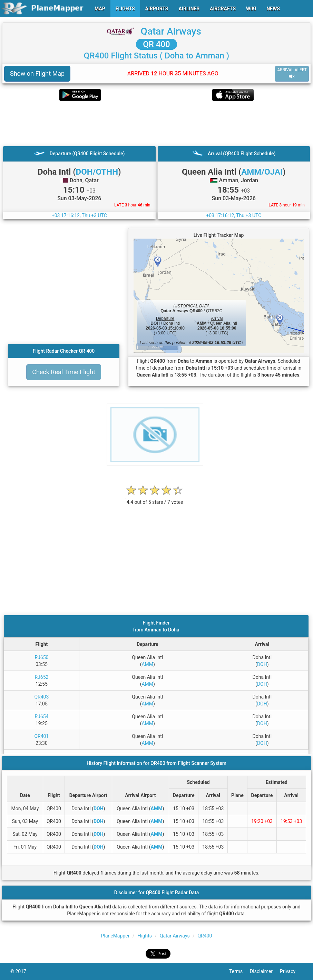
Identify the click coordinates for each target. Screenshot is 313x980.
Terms (239, 971)
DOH (262, 664)
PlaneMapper (115, 936)
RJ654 (41, 716)
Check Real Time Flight (64, 372)
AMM (147, 664)
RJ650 (41, 657)
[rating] (155, 498)
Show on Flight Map (37, 73)
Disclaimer (265, 971)
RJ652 (41, 677)
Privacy (291, 971)
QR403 (41, 697)
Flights (145, 936)
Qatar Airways (171, 31)
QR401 (41, 736)
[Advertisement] (156, 123)
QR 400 (156, 44)
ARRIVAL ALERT (292, 73)
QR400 (205, 936)
